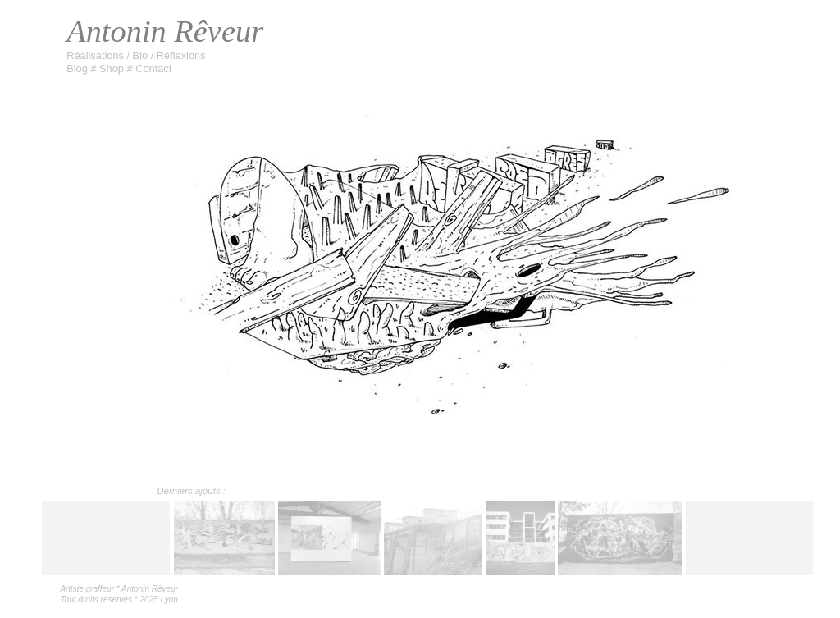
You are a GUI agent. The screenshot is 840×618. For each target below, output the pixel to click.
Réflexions (181, 55)
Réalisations (96, 55)
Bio (142, 55)
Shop (113, 69)
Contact (153, 69)
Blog (78, 69)
